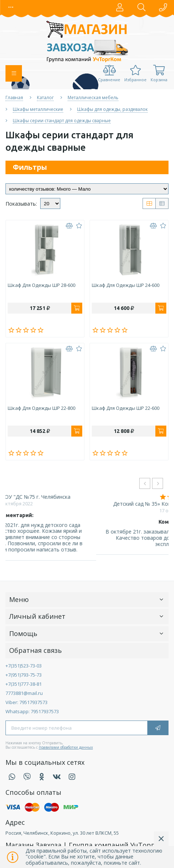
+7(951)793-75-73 (24, 675)
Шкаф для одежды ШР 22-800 (41, 408)
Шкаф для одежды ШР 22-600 (126, 408)
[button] (11, 7)
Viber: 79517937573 (27, 702)
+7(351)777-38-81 (24, 684)
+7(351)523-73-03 (24, 666)
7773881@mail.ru (24, 693)
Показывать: (21, 204)
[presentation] (145, 483)
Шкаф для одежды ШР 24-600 (126, 285)
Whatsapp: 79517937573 (32, 711)
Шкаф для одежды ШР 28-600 (41, 285)
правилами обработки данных (66, 747)
